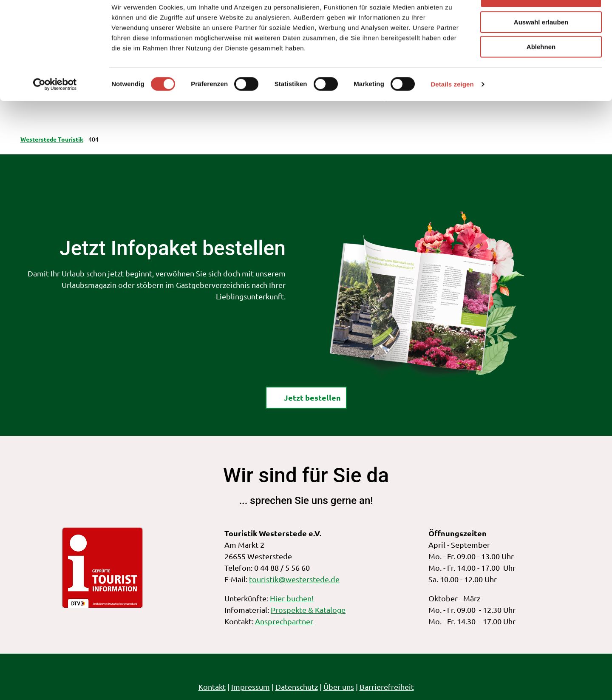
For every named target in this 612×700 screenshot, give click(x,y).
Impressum (251, 687)
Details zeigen (452, 108)
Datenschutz (297, 687)
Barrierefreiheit (387, 687)
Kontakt (212, 687)
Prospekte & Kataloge (308, 610)
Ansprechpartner (284, 621)
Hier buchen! (292, 598)
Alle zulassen (541, 21)
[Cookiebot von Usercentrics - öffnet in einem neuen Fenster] (55, 108)
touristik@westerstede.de (294, 579)
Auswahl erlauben (541, 46)
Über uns (339, 687)
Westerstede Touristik (52, 139)
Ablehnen (541, 71)
